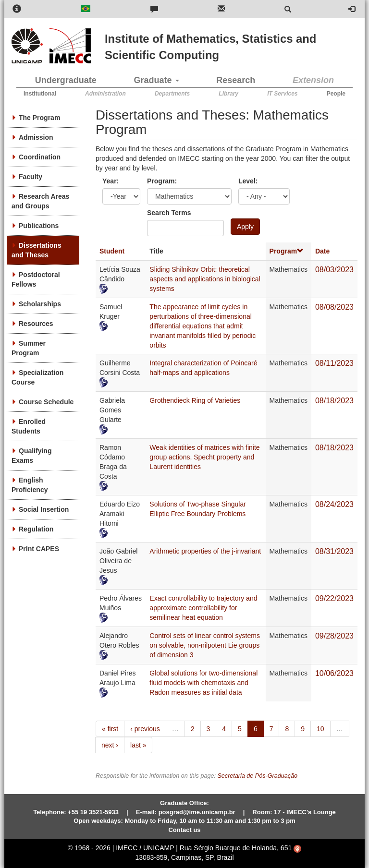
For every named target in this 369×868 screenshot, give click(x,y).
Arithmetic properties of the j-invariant (205, 551)
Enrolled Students (29, 426)
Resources (36, 324)
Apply (245, 227)
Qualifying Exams (31, 456)
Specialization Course (37, 377)
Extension (313, 80)
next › (110, 745)
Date (322, 251)
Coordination (40, 157)
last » (138, 745)
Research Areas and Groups (40, 201)
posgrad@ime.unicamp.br (197, 812)
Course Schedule (46, 402)
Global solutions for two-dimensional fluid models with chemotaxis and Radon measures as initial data (203, 683)
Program (287, 251)
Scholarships (40, 304)
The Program (39, 118)
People (336, 94)
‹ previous (145, 729)
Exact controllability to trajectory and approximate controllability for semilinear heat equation (203, 608)
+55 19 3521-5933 (93, 812)
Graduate (157, 80)
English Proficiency (30, 485)
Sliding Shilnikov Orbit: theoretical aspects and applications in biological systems (205, 279)
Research (236, 80)
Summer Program (29, 348)
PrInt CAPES (39, 549)
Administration (105, 94)
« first (110, 729)
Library (228, 94)
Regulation (36, 529)
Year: (111, 181)
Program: (162, 181)
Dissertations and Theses (37, 250)
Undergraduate (66, 80)
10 (320, 729)
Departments (172, 94)
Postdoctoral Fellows (36, 279)
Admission (36, 137)
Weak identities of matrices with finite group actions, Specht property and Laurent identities (204, 457)
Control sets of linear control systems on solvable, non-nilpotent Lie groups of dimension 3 (205, 645)
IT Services (282, 94)
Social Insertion (44, 509)
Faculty (31, 177)
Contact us (184, 830)
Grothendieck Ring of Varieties (195, 400)
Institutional (40, 94)
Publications (39, 226)
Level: (248, 181)
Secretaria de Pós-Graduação (257, 776)
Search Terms (169, 213)
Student (112, 251)
